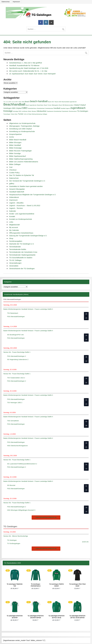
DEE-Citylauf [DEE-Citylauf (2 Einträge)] (17, 108)
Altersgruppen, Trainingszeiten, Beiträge (24, 126)
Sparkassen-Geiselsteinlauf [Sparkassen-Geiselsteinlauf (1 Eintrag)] (54, 111)
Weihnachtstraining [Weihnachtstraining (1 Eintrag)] (37, 114)
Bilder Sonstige (15, 153)
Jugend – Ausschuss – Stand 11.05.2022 (25, 205)
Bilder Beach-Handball (18, 140)
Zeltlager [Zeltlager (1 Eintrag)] (45, 114)
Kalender (13, 211)
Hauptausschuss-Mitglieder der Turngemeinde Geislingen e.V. (33, 195)
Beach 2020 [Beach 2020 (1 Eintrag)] (58, 102)
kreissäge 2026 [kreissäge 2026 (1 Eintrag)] (17, 111)
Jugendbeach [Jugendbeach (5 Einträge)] (78, 108)
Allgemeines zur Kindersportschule (22, 123)
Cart (11, 167)
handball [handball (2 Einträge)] (57, 108)
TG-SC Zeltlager (15, 260)
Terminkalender (15, 247)
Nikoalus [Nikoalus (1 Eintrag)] (34, 111)
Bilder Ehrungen (15, 142)
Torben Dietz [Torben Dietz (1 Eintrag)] (14, 114)
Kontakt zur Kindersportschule (21, 219)
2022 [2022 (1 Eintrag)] (20, 102)
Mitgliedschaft (14, 225)
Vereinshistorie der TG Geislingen (22, 269)
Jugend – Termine (16, 208)
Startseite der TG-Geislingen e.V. (22, 244)
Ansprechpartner (15, 134)
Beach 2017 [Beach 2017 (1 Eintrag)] (51, 102)
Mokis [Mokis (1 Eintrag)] (30, 111)
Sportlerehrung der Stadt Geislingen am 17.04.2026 (29, 68)
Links (11, 222)
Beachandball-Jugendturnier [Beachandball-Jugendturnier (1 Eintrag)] (69, 102)
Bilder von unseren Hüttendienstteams (24, 162)
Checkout (13, 170)
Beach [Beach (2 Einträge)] (27, 102)
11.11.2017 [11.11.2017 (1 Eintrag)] (8, 102)
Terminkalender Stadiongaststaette (22, 255)
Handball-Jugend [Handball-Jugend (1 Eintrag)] (65, 108)
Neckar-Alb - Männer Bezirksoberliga (16, 536)
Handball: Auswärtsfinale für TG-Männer (24, 65)
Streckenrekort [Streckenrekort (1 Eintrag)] (73, 111)
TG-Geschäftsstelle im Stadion (21, 258)
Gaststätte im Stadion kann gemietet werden (26, 186)
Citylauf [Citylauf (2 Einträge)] (77, 105)
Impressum (16, 2)
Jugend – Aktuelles (16, 203)
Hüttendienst (14, 197)
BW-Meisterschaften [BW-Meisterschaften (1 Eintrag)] (68, 105)
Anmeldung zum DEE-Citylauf (20, 129)
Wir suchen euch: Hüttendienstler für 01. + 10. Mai (28, 71)
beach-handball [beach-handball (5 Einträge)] (39, 101)
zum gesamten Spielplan (46, 517)
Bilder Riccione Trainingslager (20, 151)
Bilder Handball (15, 145)
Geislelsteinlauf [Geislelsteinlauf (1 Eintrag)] (49, 108)
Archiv (12, 137)
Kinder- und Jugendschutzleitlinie (22, 214)
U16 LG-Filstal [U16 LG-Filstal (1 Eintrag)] (28, 114)
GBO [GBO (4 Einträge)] (25, 108)
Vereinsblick (14, 266)
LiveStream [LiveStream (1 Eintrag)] (25, 111)
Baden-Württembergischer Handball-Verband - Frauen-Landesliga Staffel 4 (28, 309)
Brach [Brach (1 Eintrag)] (61, 105)
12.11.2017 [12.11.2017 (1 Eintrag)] (15, 102)
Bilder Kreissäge (15, 148)
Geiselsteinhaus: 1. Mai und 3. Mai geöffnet (26, 63)
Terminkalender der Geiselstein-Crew (23, 252)
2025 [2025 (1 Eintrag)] (23, 102)
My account (14, 227)
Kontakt (12, 216)
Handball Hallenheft (17, 192)
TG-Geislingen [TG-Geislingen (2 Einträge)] (83, 111)
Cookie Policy (14, 173)
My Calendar (14, 230)
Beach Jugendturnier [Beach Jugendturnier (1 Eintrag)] (31, 105)
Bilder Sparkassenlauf (18, 156)
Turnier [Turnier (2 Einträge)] (21, 114)
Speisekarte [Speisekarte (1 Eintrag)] (65, 111)
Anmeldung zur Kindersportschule (22, 131)
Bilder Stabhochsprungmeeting (21, 159)
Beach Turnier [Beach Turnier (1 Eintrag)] (48, 105)
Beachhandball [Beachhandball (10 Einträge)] (14, 104)
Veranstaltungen (15, 263)
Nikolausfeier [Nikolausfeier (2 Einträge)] (42, 111)
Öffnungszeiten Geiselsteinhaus (21, 233)
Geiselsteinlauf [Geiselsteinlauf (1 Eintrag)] (41, 108)
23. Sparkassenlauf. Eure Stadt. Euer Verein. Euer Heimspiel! (32, 74)
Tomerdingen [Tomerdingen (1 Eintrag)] (7, 114)
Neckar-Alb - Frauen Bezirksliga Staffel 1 (17, 352)
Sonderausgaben (16, 241)
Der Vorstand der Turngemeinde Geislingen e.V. (27, 181)
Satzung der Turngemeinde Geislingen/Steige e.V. (28, 236)
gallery (12, 183)
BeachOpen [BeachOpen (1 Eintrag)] (40, 105)
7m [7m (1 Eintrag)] (4, 102)
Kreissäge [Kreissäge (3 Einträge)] (8, 111)
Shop (11, 238)
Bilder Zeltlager (15, 164)
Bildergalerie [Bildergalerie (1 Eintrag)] (55, 105)
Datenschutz (6, 2)
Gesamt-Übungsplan (17, 189)
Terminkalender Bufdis (18, 249)
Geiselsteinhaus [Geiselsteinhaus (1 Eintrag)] (32, 108)
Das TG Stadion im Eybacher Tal (22, 175)
